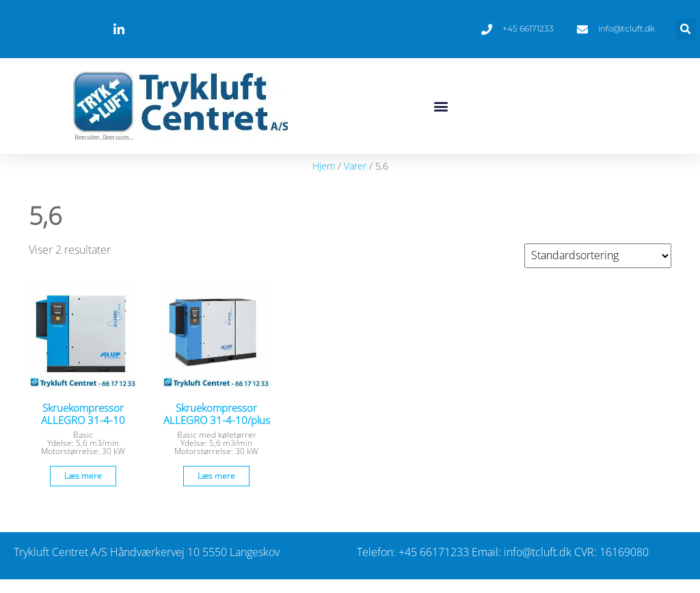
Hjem (324, 166)
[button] (686, 29)
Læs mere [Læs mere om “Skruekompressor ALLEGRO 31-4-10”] (83, 476)
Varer (355, 166)
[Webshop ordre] (598, 256)
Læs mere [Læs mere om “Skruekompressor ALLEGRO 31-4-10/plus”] (216, 476)
